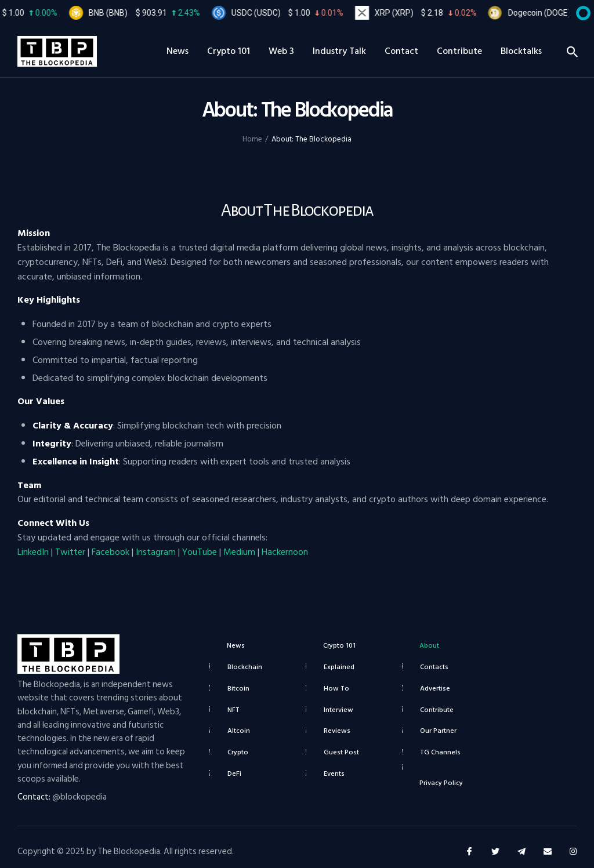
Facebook (111, 552)
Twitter (70, 552)
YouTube (200, 552)
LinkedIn (33, 552)
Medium (239, 552)
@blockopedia (79, 797)
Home (252, 139)
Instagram (156, 552)
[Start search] (572, 52)
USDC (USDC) (299, 13)
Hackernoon (285, 552)
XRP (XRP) (437, 13)
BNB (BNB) (156, 13)
